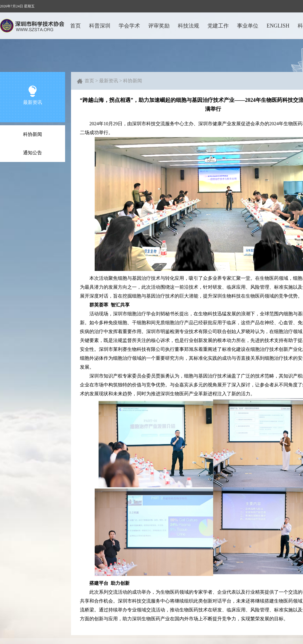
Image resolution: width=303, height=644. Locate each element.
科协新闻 (33, 134)
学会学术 (129, 26)
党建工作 (218, 26)
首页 (75, 26)
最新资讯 (109, 81)
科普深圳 (100, 26)
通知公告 (33, 153)
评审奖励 (159, 26)
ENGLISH (278, 26)
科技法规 (188, 26)
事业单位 (248, 26)
